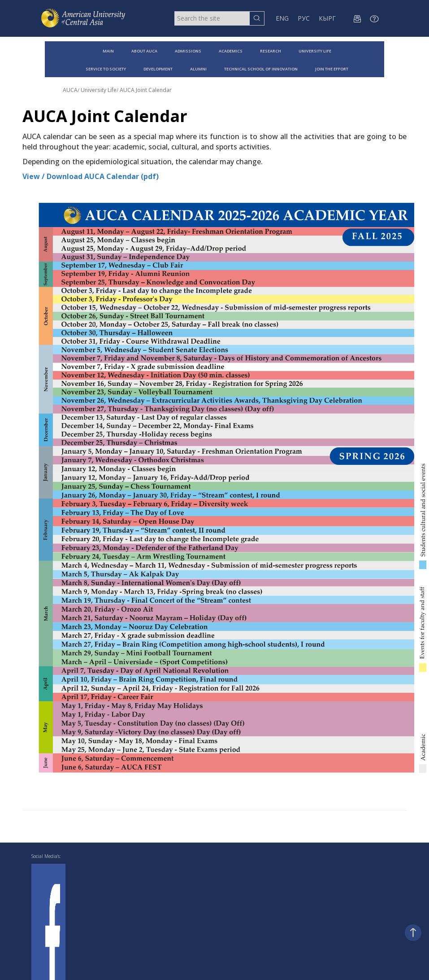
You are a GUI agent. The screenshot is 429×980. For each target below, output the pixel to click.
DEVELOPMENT (158, 69)
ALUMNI (198, 69)
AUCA (70, 90)
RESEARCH (271, 51)
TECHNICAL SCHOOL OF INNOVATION (261, 69)
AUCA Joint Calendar (146, 90)
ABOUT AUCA (144, 51)
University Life (99, 90)
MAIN (108, 51)
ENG (282, 18)
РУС (304, 18)
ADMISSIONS (188, 51)
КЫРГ (327, 18)
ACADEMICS (231, 51)
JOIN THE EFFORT (332, 69)
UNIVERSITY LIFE (315, 51)
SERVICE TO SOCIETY (106, 69)
